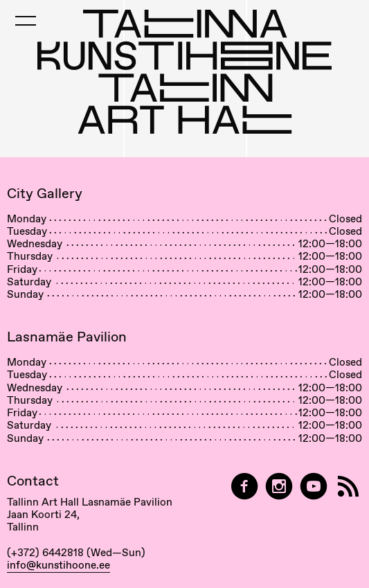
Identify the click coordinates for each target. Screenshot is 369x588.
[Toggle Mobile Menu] (26, 21)
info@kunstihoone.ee (58, 565)
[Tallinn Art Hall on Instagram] (279, 487)
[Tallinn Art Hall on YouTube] (314, 487)
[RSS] (348, 487)
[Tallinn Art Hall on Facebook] (244, 487)
